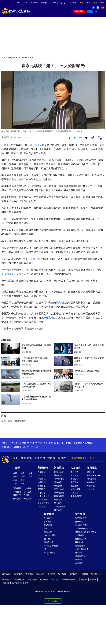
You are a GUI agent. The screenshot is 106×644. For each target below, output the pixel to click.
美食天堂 (48, 528)
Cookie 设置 (53, 601)
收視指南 (29, 574)
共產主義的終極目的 (84, 528)
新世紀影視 (17, 583)
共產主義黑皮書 (82, 549)
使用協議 (51, 574)
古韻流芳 (74, 479)
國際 (15, 473)
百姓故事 (79, 553)
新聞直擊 (42, 486)
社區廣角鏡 (43, 500)
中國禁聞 (42, 479)
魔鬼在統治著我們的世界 (86, 532)
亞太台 (69, 443)
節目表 (51, 458)
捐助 (88, 3)
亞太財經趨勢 (44, 503)
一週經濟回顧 (44, 496)
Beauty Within (50, 535)
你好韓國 (48, 525)
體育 (31, 477)
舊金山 (60, 443)
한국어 (35, 447)
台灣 (23, 477)
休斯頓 (47, 443)
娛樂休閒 (49, 514)
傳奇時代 (79, 522)
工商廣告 (79, 563)
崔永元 (38, 145)
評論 (15, 480)
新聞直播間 (79, 11)
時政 (25, 58)
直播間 (62, 458)
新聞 (18, 468)
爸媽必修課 (75, 489)
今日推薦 (27, 492)
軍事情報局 (59, 493)
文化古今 (74, 493)
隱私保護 (40, 574)
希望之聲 (55, 580)
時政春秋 (58, 482)
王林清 (32, 259)
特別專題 (80, 514)
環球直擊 (42, 475)
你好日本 (48, 522)
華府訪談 (42, 493)
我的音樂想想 (50, 553)
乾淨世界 (44, 580)
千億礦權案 (8, 274)
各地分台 (34, 3)
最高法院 (61, 303)
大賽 (26, 3)
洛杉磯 (31, 443)
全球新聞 (42, 472)
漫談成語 (74, 486)
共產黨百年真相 (82, 525)
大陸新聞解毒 (60, 507)
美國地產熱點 (76, 496)
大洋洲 (39, 443)
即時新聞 (17, 492)
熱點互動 (58, 475)
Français (6, 447)
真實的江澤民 (81, 539)
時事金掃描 (59, 479)
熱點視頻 (27, 488)
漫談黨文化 (80, 556)
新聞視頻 (43, 468)
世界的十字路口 (61, 500)
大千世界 (48, 539)
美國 (15, 477)
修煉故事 (79, 560)
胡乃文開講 (92, 479)
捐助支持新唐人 (79, 458)
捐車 (95, 3)
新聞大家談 (59, 472)
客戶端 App (96, 574)
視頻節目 (40, 458)
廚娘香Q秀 (49, 542)
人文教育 (75, 468)
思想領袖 (58, 486)
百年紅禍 (79, 542)
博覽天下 (17, 495)
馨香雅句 (74, 482)
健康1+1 (90, 472)
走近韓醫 (91, 489)
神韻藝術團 (19, 580)
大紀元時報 (32, 580)
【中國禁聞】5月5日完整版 (87, 371)
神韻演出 (17, 499)
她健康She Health (95, 475)
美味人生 (48, 532)
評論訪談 (59, 468)
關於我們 (18, 574)
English (89, 443)
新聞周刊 (42, 489)
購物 (102, 3)
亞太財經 (42, 507)
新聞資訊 (11, 58)
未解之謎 (74, 472)
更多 (27, 583)
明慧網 (84, 580)
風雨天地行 (80, 546)
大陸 (19, 58)
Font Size (93, 137)
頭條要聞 (17, 488)
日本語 (26, 447)
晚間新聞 (42, 482)
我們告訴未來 (81, 518)
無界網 (6, 583)
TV (90, 11)
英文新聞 (73, 3)
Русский (17, 447)
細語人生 (58, 510)
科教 (23, 483)
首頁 (3, 58)
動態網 (93, 580)
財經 (23, 480)
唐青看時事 (59, 496)
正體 (43, 3)
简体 (48, 3)
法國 (53, 443)
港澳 (23, 473)
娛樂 (31, 473)
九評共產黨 (80, 535)
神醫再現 (91, 486)
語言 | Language (60, 3)
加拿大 (23, 443)
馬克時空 (58, 503)
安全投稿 (62, 574)
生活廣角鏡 (49, 518)
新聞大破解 (59, 489)
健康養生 (92, 468)
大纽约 (15, 443)
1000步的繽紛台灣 (51, 547)
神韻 (19, 3)
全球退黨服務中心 (70, 580)
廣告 (82, 3)
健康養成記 (92, 482)
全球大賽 (27, 499)
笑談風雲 (74, 475)
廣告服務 (73, 574)
